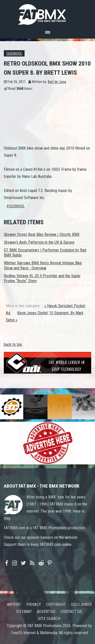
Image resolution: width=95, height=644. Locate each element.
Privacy (34, 605)
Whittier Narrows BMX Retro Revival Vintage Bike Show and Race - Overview (43, 265)
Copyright (56, 605)
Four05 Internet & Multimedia (34, 633)
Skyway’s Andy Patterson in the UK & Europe (39, 242)
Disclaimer (81, 605)
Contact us (71, 612)
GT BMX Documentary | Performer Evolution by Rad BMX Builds (45, 253)
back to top (13, 344)
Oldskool (14, 54)
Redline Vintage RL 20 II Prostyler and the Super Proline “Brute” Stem (42, 278)
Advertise (46, 612)
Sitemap (24, 612)
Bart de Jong (57, 82)
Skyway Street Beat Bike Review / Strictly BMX (42, 234)
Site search (49, 619)
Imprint (14, 605)
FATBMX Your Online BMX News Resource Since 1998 (48, 13)
